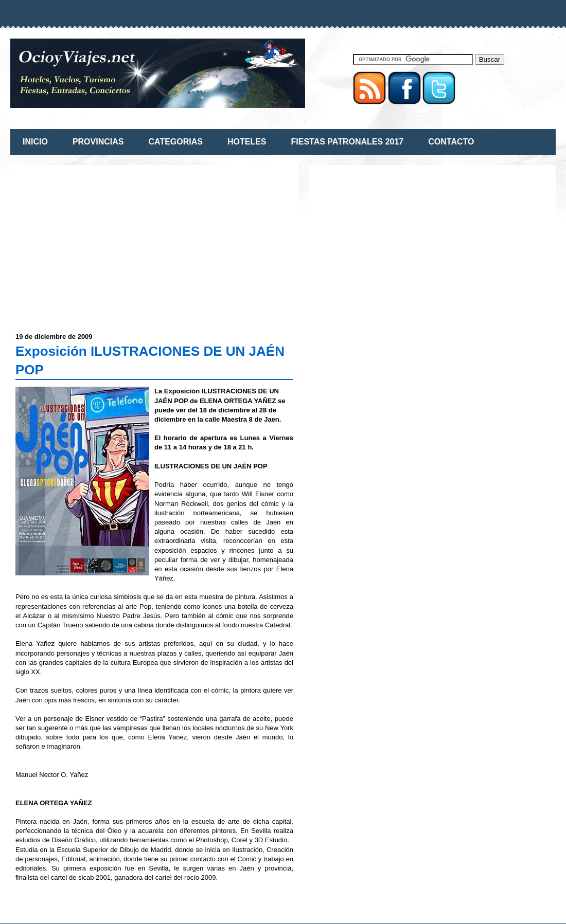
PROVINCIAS (98, 142)
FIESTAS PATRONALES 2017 (348, 142)
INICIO (35, 142)
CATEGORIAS (175, 142)
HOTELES (247, 142)
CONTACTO (451, 142)
